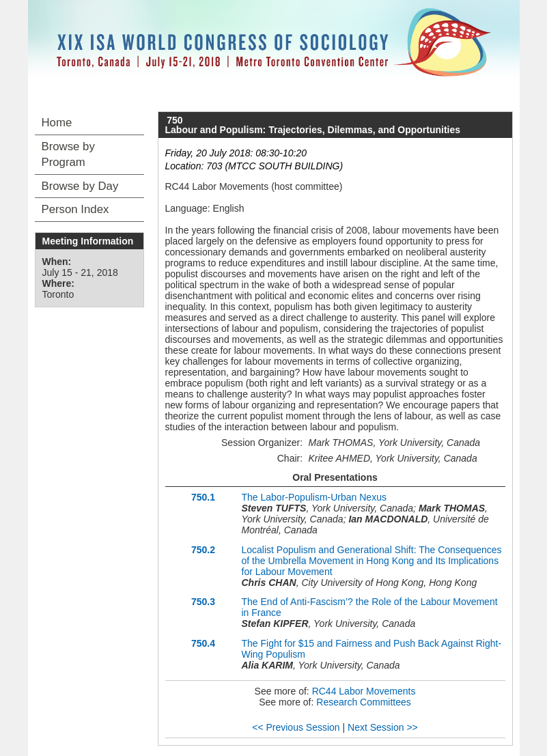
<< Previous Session (296, 727)
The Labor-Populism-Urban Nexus (314, 497)
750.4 (203, 643)
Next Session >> (383, 727)
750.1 (203, 497)
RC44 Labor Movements (364, 691)
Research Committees (364, 702)
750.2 (203, 550)
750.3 (203, 602)
